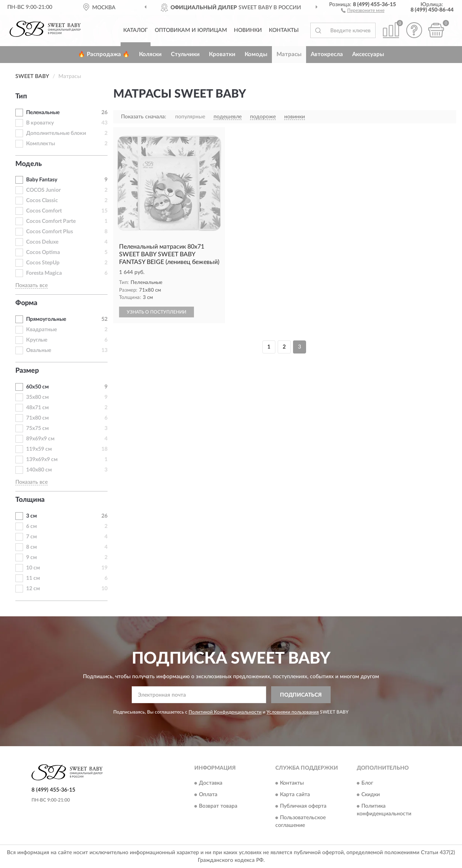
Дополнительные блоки (56, 133)
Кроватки (222, 54)
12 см (33, 589)
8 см (31, 547)
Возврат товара (218, 806)
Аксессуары (368, 54)
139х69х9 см (42, 460)
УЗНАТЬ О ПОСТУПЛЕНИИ (156, 312)
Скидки (371, 795)
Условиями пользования (293, 712)
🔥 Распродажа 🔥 (104, 54)
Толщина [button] (30, 500)
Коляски (150, 54)
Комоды (256, 54)
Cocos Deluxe (42, 242)
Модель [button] (29, 164)
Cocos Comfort (44, 211)
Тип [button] (21, 96)
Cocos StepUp (43, 263)
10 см (33, 568)
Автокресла (327, 54)
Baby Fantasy (42, 180)
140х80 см (39, 470)
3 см (31, 516)
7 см (31, 537)
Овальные (39, 350)
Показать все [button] (31, 285)
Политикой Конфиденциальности (225, 712)
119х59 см (39, 449)
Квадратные (41, 330)
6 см (31, 526)
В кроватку (40, 123)
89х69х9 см (40, 439)
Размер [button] (27, 371)
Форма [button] (26, 303)
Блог (367, 783)
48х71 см (37, 408)
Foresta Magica (44, 273)
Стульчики (185, 54)
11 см (33, 578)
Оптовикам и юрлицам (191, 30)
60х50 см (37, 387)
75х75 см (37, 428)
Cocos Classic (42, 201)
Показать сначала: (144, 117)
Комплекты (41, 144)
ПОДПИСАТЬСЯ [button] (301, 695)
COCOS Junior (43, 190)
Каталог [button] (136, 30)
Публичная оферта (303, 806)
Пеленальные (43, 113)
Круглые (37, 340)
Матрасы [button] (289, 54)
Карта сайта (295, 795)
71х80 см (37, 418)
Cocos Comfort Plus (50, 232)
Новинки (248, 30)
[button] (363, 10)
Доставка (211, 783)
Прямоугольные (46, 319)
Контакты (284, 30)
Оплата (208, 795)
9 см (31, 558)
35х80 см (37, 397)
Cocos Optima (43, 252)
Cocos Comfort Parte (51, 221)
